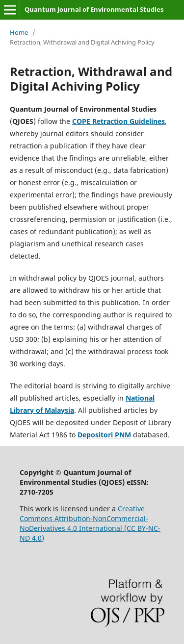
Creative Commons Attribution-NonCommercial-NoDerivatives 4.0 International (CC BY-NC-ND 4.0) (90, 523)
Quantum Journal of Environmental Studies (94, 9)
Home (19, 32)
